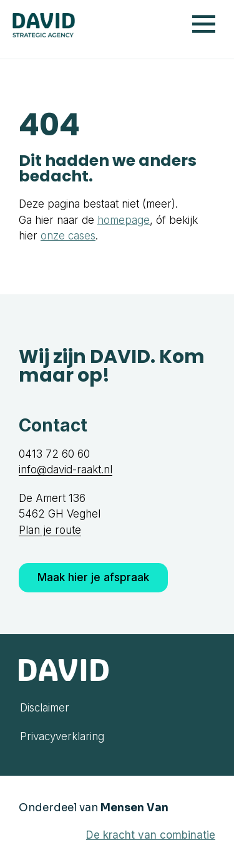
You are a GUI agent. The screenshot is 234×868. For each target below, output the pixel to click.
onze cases (68, 236)
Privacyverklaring (62, 736)
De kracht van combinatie (151, 835)
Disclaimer (45, 708)
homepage (124, 220)
